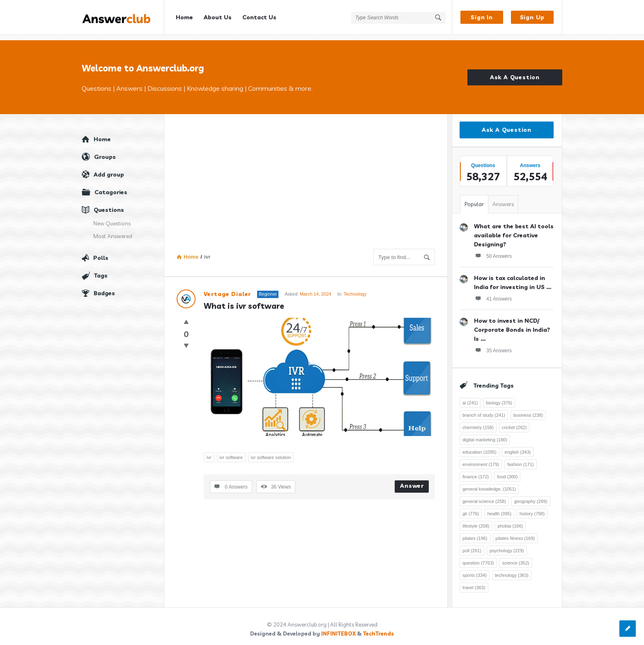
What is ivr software (244, 301)
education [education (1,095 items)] (480, 447)
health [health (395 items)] (499, 508)
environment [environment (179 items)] (481, 459)
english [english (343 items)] (518, 447)
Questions (109, 204)
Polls (101, 252)
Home (184, 17)
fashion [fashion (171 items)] (520, 459)
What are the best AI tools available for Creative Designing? (514, 230)
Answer (412, 480)
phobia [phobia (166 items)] (510, 521)
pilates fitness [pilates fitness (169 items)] (515, 533)
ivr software (231, 452)
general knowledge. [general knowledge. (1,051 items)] (489, 484)
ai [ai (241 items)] (470, 397)
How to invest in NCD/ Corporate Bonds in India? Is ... (512, 324)
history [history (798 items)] (532, 508)
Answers (503, 199)
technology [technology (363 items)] (512, 570)
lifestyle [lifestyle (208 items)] (476, 521)
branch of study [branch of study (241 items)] (484, 410)
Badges (104, 288)
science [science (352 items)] (515, 558)
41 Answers (493, 293)
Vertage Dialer (227, 289)
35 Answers (493, 345)
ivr (209, 452)
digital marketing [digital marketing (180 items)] (485, 434)
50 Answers (493, 250)
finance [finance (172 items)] (476, 471)
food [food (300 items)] (507, 471)
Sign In (482, 17)
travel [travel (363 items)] (474, 582)
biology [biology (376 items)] (499, 397)
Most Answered (113, 231)
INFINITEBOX (338, 628)
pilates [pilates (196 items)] (475, 533)
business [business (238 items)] (528, 410)
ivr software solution (271, 452)
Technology (355, 289)
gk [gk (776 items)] (471, 508)
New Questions (112, 218)
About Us (218, 17)
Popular (474, 199)
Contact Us (259, 17)
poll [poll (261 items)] (472, 545)
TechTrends (378, 628)
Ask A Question (515, 72)
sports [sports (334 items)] (475, 570)
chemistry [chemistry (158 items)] (478, 422)
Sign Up (532, 17)
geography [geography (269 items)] (531, 496)
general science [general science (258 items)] (484, 496)
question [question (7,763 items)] (478, 558)
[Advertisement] (306, 182)
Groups (105, 151)
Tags (101, 270)
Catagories (111, 187)
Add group (109, 169)
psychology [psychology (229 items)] (507, 545)
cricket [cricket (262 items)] (514, 422)
